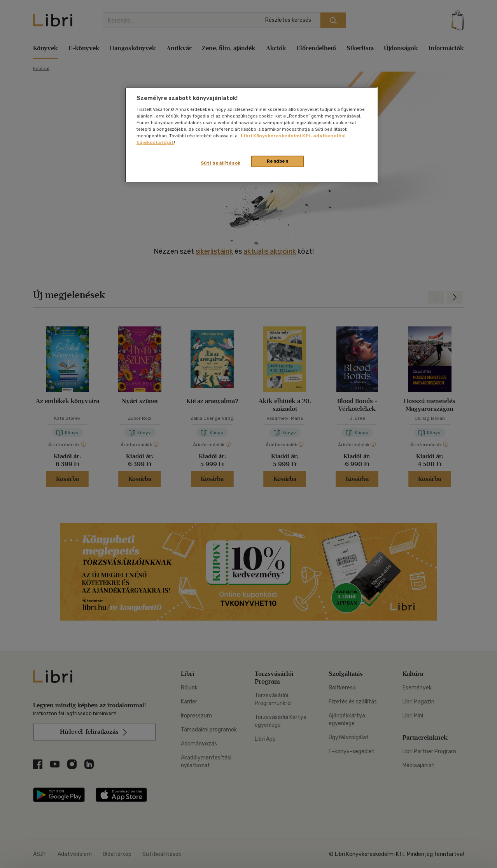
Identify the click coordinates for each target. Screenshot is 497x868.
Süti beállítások (221, 163)
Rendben (278, 161)
